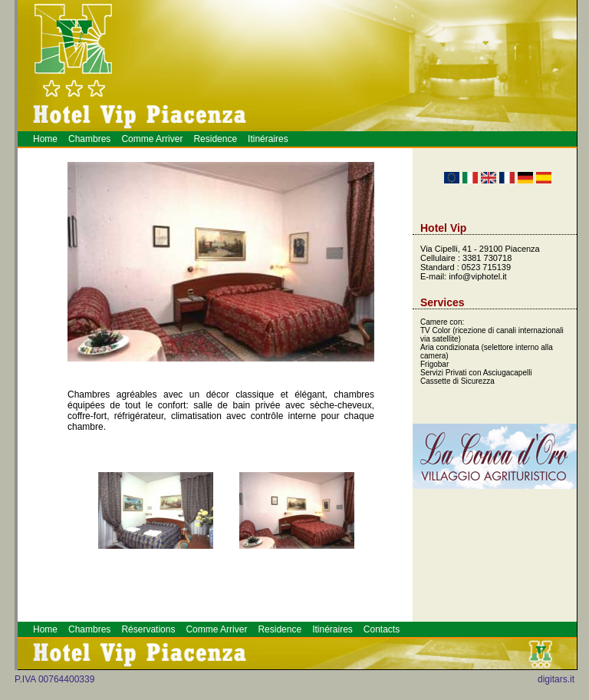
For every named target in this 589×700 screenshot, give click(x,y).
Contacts (382, 629)
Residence (215, 139)
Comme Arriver (152, 139)
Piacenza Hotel (586, 36)
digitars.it (556, 679)
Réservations (148, 629)
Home (45, 139)
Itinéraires (268, 139)
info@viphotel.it (477, 276)
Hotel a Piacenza (580, 41)
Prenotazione (585, 40)
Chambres (89, 139)
